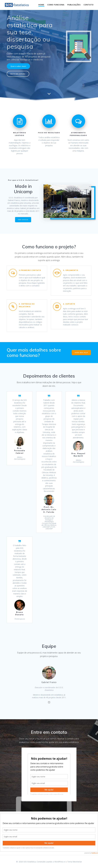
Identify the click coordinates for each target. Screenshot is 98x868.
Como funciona (56, 5)
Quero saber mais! (18, 66)
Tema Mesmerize (75, 862)
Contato (89, 5)
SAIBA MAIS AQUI (81, 353)
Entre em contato (18, 74)
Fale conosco (23, 220)
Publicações (74, 5)
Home (41, 5)
